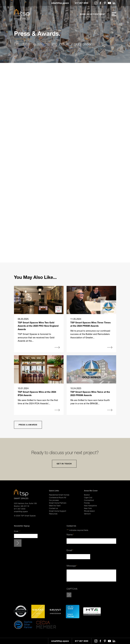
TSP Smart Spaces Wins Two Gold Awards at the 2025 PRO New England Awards (38, 326)
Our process (54, 500)
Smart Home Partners (58, 503)
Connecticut (89, 500)
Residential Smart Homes (59, 495)
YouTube (109, 3)
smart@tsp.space (60, 3)
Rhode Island (89, 511)
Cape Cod (88, 498)
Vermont (87, 514)
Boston (87, 495)
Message (72, 566)
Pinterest (105, 3)
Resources (53, 514)
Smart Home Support (58, 511)
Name (70, 535)
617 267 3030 (82, 3)
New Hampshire (90, 506)
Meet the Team (55, 506)
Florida (87, 503)
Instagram (96, 3)
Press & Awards (28, 425)
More (57, 347)
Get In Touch (64, 464)
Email (17, 531)
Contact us (53, 508)
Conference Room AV (58, 498)
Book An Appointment (93, 14)
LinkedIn (114, 3)
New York (88, 508)
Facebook (100, 3)
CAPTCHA (72, 589)
